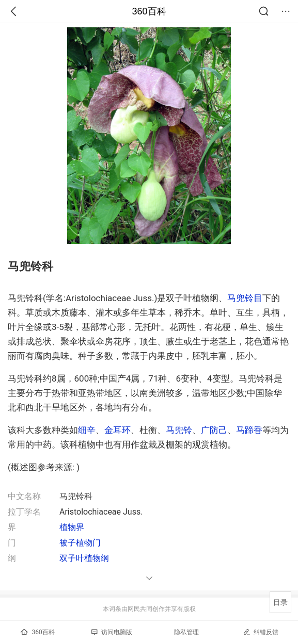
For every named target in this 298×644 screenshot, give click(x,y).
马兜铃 (179, 430)
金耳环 (117, 430)
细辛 (87, 430)
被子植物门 (80, 543)
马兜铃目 (245, 298)
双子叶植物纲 (84, 558)
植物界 (72, 527)
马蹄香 (249, 430)
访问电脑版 (112, 632)
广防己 (214, 430)
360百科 (149, 11)
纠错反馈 (261, 632)
